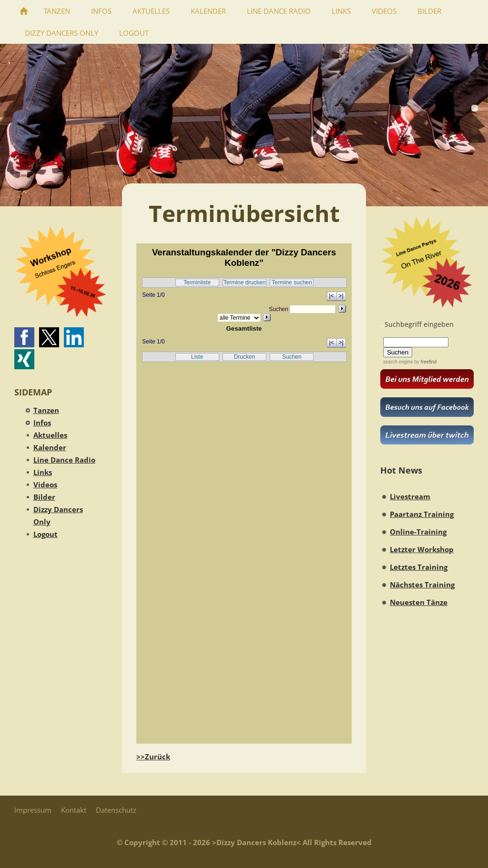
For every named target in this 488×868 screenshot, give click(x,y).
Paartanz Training (422, 514)
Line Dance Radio (64, 460)
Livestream (410, 496)
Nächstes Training (422, 585)
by (425, 362)
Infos (42, 423)
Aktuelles (50, 435)
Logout (46, 534)
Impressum (33, 810)
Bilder (44, 497)
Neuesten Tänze (419, 602)
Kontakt (74, 810)
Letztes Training (419, 567)
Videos (45, 484)
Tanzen (46, 410)
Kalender (50, 447)
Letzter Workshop (422, 549)
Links (43, 472)
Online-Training (418, 532)
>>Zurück (153, 757)
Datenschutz (116, 810)
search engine (398, 362)
